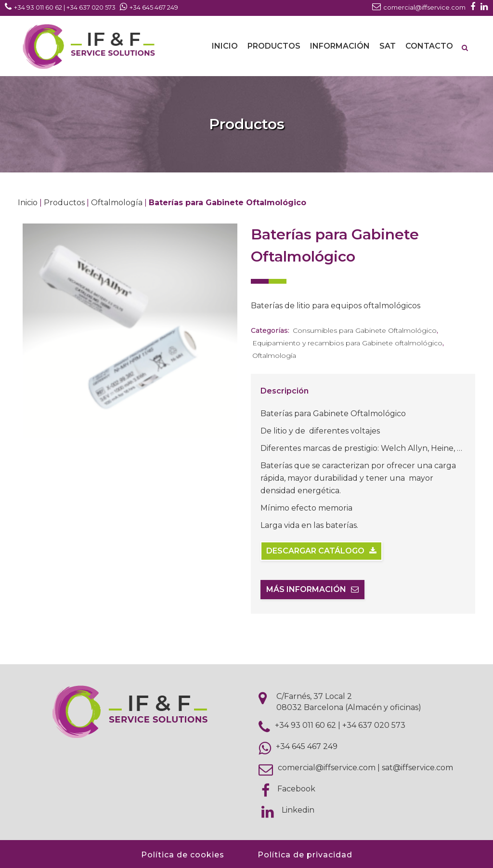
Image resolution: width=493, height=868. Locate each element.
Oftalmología (117, 203)
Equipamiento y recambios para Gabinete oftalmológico (347, 343)
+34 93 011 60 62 (305, 725)
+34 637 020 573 (374, 725)
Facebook (296, 789)
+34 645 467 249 (307, 746)
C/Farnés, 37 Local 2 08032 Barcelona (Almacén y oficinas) (349, 702)
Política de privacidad (305, 855)
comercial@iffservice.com (327, 768)
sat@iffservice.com (417, 768)
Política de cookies (183, 855)
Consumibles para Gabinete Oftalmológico (365, 330)
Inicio (28, 203)
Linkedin (298, 810)
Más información (312, 589)
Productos (64, 203)
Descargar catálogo (321, 551)
